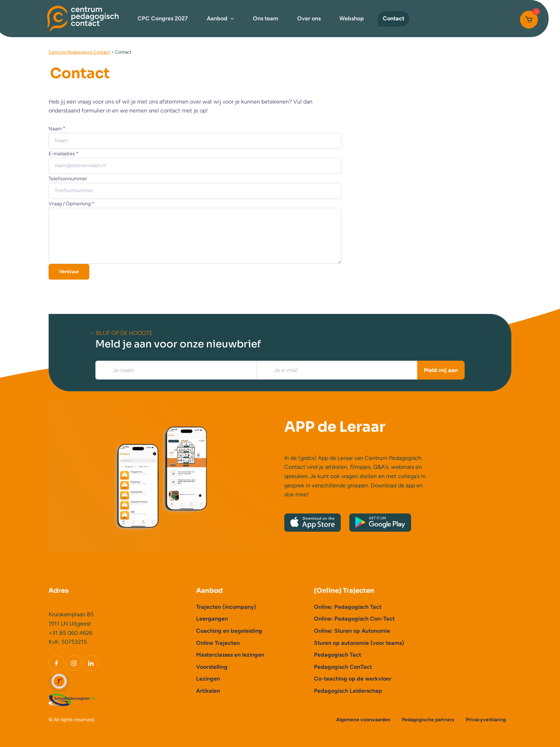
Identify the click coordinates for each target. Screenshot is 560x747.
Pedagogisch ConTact (343, 667)
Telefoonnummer (68, 179)
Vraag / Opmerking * (71, 204)
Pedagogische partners (428, 720)
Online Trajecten (218, 643)
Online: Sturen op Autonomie (352, 631)
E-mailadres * (64, 154)
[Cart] (529, 20)
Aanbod (217, 18)
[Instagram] (74, 663)
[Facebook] (56, 663)
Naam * (57, 129)
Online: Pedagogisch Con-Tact (354, 619)
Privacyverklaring (486, 720)
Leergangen (212, 619)
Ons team (266, 18)
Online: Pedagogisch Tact (348, 607)
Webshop (352, 18)
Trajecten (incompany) (226, 607)
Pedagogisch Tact (337, 655)
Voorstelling (212, 667)
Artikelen (208, 691)
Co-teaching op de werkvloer (353, 679)
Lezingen (208, 679)
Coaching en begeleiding (229, 631)
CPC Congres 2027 (163, 18)
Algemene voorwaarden (363, 720)
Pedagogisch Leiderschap (348, 691)
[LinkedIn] (91, 663)
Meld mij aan (441, 370)
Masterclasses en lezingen (230, 655)
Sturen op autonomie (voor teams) (359, 643)
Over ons (309, 18)
